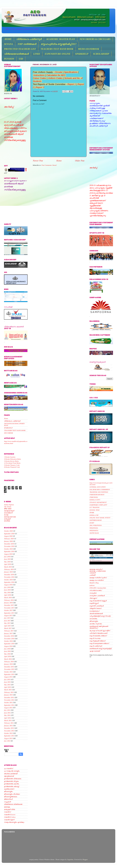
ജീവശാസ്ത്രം (8, 791)
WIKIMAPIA (94, 531)
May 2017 (7, 623)
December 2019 (9, 544)
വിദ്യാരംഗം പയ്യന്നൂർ (29, 39)
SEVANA (8, 44)
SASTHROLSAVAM (95, 520)
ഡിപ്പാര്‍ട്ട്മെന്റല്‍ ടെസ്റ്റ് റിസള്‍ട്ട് (100, 616)
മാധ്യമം (7, 521)
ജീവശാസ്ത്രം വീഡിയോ (12, 794)
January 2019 (8, 572)
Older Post (80, 161)
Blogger (85, 859)
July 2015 (7, 680)
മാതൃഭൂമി (7, 519)
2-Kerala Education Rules (12, 459)
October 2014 (8, 702)
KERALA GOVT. (95, 500)
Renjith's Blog (94, 583)
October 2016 (8, 641)
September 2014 (9, 705)
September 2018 (9, 582)
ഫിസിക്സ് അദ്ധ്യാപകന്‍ (98, 633)
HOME (8, 39)
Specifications (71, 72)
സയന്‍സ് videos (10, 817)
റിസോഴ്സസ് (93, 598)
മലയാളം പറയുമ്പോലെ (98, 571)
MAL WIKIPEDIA (95, 525)
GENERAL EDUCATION (97, 487)
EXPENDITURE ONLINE (58, 54)
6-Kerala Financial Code (12, 467)
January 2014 (8, 726)
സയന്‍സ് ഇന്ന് (9, 820)
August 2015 (8, 677)
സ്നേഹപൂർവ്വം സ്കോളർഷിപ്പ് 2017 (59, 44)
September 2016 (9, 644)
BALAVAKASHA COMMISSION (100, 490)
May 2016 (7, 654)
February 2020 (9, 539)
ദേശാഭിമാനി (8, 513)
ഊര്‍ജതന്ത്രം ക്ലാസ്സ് (11, 786)
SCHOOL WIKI (94, 510)
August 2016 (8, 646)
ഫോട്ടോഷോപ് (94, 611)
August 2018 (8, 585)
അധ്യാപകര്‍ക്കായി (11, 774)
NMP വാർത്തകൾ (27, 44)
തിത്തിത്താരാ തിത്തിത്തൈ (13, 804)
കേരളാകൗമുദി (9, 511)
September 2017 (9, 613)
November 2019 (9, 546)
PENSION (9, 59)
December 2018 (9, 575)
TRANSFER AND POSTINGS (99, 492)
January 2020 (8, 541)
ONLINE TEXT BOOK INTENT (100, 518)
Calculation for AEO (56, 75)
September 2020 (9, 534)
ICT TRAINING (94, 507)
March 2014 (8, 720)
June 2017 (7, 621)
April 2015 (7, 687)
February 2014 (9, 723)
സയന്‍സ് (7, 812)
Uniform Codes (55, 78)
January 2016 (8, 664)
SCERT (92, 523)
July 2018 (7, 587)
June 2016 (7, 651)
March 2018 (8, 598)
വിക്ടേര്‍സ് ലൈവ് (95, 608)
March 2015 (8, 690)
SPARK (92, 513)
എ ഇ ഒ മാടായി (95, 651)
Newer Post (38, 161)
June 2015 (7, 682)
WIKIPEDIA (94, 528)
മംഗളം (6, 515)
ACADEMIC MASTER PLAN (61, 39)
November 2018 (9, 577)
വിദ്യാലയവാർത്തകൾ (16, 54)
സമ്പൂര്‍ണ (93, 593)
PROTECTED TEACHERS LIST (20, 49)
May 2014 (7, 715)
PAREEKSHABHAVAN (97, 495)
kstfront (92, 585)
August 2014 (8, 708)
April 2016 (7, 656)
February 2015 (9, 692)
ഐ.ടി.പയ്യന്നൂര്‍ (96, 646)
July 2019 (7, 557)
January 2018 (8, 603)
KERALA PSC (94, 515)
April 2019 (7, 564)
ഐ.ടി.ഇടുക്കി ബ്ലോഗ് (97, 641)
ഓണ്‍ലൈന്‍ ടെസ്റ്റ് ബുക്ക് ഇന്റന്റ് (100, 649)
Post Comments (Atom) (49, 165)
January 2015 (8, 695)
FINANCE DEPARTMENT (98, 502)
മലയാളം (7, 807)
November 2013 (9, 731)
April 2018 (7, 595)
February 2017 (9, 631)
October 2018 (8, 580)
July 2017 (7, 618)
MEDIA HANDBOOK (89, 49)
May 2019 (7, 562)
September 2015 (9, 674)
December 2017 (9, 605)
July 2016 (7, 649)
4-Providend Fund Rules (12, 463)
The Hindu (8, 507)
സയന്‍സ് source (10, 815)
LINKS (37, 54)
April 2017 (7, 626)
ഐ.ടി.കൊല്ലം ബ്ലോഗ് (98, 636)
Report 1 (72, 84)
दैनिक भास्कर (8, 509)
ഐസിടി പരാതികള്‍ (97, 606)
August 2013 (8, 738)
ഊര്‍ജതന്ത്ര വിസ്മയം (11, 781)
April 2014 (7, 718)
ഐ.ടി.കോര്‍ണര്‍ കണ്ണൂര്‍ (98, 601)
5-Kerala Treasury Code (12, 465)
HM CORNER (8, 433)
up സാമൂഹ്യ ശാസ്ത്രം (12, 771)
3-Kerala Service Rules (11, 461)
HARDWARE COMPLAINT (98, 505)
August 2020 (8, 536)
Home (59, 161)
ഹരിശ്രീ (92, 575)
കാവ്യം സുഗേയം (96, 624)
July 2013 (7, 741)
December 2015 (9, 667)
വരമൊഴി (93, 573)
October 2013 (8, 733)
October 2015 (8, 672)
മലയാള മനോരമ (10, 517)
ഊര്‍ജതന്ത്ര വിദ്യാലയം (13, 779)
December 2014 (9, 697)
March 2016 (8, 659)
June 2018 (7, 590)
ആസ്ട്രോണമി (9, 776)
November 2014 (9, 700)
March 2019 (8, 567)
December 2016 (9, 636)
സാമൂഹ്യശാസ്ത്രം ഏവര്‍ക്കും (14, 822)
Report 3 (40, 87)
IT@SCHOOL (94, 497)
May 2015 (7, 685)
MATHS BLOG (94, 533)
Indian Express (9, 505)
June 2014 (7, 713)
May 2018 (7, 592)
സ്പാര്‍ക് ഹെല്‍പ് (96, 590)
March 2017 (8, 628)
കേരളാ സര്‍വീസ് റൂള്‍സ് (98, 578)
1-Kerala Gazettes (10, 457)
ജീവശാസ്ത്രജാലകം (11, 797)
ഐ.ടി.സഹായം (95, 638)
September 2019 (9, 551)
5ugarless (70, 859)
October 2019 (8, 549)
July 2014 (7, 710)
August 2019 (8, 554)
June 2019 (7, 559)
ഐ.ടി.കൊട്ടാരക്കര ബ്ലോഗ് (99, 643)
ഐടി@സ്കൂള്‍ (94, 603)
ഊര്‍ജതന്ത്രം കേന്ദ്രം (11, 784)
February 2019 (9, 569)
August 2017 (8, 615)
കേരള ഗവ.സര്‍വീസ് (96, 580)
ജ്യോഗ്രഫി (8, 799)
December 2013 (9, 728)
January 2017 (8, 633)
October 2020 (8, 531)
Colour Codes (40, 78)
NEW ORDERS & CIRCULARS (95, 39)
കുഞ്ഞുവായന (9, 789)
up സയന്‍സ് (8, 768)
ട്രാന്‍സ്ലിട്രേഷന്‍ (96, 614)
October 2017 (8, 610)
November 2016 (9, 639)
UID (21, 59)
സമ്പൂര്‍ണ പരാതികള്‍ (97, 596)
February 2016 (9, 662)
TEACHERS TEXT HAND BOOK (57, 49)
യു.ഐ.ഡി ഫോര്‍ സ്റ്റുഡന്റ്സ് (100, 631)
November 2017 (9, 608)
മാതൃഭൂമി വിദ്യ (9, 809)
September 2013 (9, 736)
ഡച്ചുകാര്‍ (7, 802)
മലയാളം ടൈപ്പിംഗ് (96, 569)
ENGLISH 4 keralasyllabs (98, 588)
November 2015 (9, 669)
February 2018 (9, 600)
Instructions (39, 75)
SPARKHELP (82, 54)
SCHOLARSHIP (101, 54)
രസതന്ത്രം (93, 619)
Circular (58, 72)
